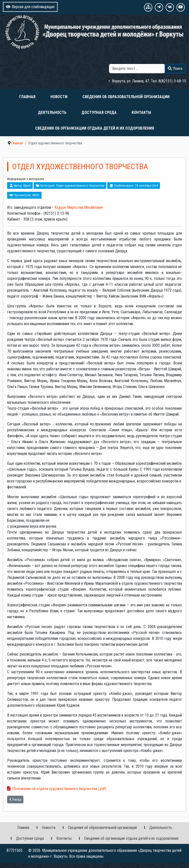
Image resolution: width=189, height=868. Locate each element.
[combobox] (137, 69)
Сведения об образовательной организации (126, 97)
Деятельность (52, 112)
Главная (27, 97)
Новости (59, 97)
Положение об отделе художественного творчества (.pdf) (59, 789)
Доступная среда (99, 112)
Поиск (149, 61)
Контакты (141, 112)
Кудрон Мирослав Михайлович (79, 207)
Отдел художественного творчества (80, 186)
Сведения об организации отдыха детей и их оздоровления (95, 128)
